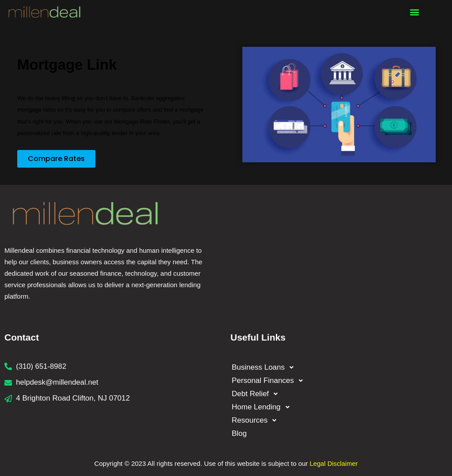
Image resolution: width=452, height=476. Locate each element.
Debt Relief (257, 394)
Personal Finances (270, 381)
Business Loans (265, 367)
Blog (240, 433)
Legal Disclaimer (334, 463)
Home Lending (263, 407)
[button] (414, 12)
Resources (256, 420)
